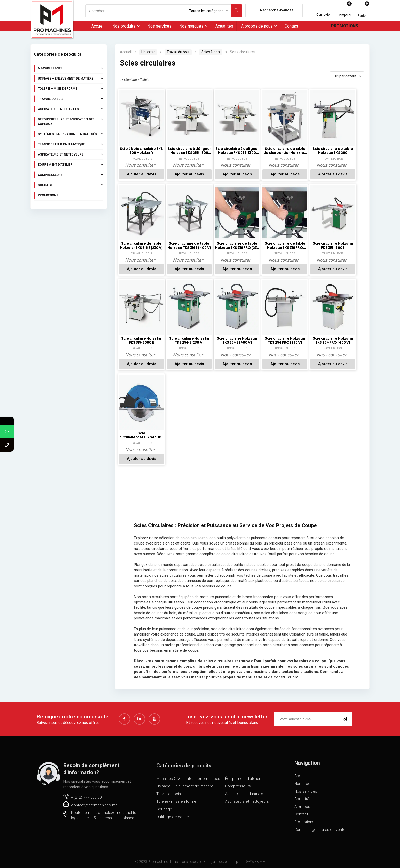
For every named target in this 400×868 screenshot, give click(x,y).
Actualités (224, 26)
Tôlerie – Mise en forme (71, 88)
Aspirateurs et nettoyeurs (71, 154)
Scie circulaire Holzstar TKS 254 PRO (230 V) (285, 340)
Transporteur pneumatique (71, 144)
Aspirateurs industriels (71, 109)
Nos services (159, 26)
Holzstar (148, 52)
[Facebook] (124, 719)
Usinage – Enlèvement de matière (71, 78)
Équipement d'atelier (71, 164)
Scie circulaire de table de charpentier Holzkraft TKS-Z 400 (285, 151)
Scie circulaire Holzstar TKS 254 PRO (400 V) (333, 340)
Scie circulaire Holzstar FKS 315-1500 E (333, 246)
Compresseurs (71, 175)
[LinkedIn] (139, 719)
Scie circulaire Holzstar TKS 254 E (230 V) (189, 340)
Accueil (98, 26)
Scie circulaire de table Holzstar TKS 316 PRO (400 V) (285, 246)
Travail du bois (71, 99)
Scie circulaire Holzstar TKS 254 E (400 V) (237, 340)
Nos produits (124, 26)
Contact (291, 26)
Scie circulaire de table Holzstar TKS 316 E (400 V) (189, 246)
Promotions (345, 26)
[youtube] (154, 719)
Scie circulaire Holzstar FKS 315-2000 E (141, 340)
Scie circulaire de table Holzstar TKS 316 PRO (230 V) (237, 246)
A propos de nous (257, 26)
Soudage (71, 185)
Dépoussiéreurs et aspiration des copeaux (71, 121)
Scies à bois (211, 52)
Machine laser (71, 68)
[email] (308, 719)
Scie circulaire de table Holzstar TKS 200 (333, 151)
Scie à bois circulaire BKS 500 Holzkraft (141, 151)
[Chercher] (236, 11)
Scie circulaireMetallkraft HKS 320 (141, 435)
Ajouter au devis (141, 174)
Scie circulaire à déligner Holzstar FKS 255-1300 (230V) (189, 151)
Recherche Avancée (277, 10)
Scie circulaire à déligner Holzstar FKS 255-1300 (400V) (237, 151)
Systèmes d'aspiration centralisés (71, 134)
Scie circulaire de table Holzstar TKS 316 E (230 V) (141, 246)
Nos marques (191, 26)
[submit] (346, 719)
